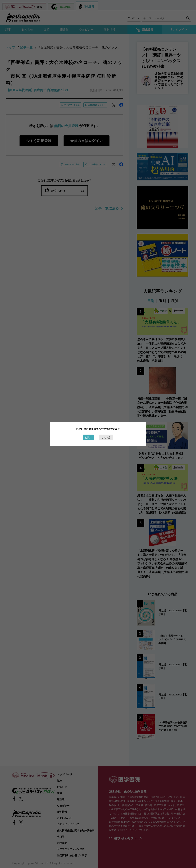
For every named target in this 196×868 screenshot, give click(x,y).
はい (88, 437)
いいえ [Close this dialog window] (106, 437)
